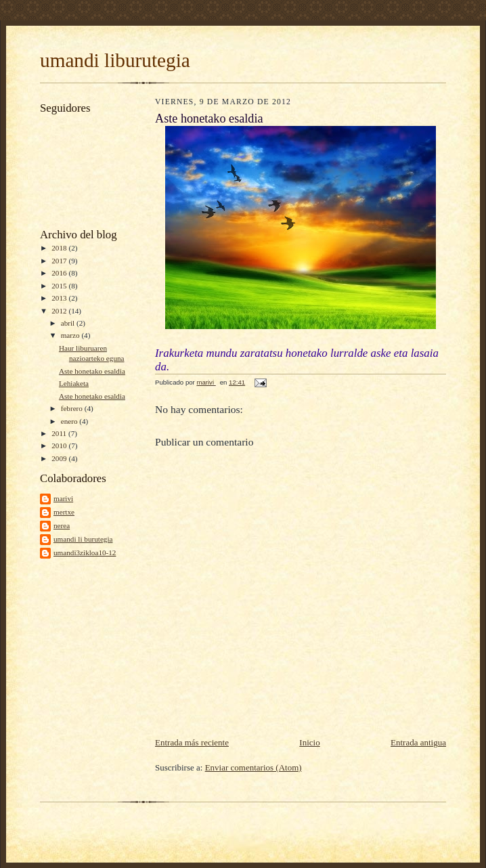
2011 (60, 433)
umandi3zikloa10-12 (85, 552)
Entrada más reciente (192, 742)
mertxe (64, 512)
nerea (62, 525)
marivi (63, 498)
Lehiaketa (74, 383)
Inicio (309, 742)
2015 (60, 286)
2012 (60, 311)
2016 (60, 273)
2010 (60, 446)
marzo (71, 335)
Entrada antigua (418, 742)
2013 (60, 298)
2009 (60, 458)
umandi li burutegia (83, 539)
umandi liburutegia (115, 60)
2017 (60, 261)
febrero (73, 408)
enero (70, 421)
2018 (60, 248)
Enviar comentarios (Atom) (253, 767)
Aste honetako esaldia (92, 371)
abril (69, 323)
